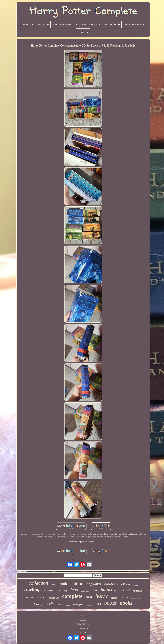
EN (81, 632)
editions (126, 584)
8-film (135, 585)
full (66, 591)
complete (72, 596)
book (63, 584)
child (98, 604)
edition (77, 583)
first (89, 597)
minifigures (78, 605)
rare (53, 585)
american (85, 591)
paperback (54, 598)
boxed (126, 590)
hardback (111, 584)
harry (102, 596)
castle (124, 597)
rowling (32, 589)
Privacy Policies (83, 624)
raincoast (137, 591)
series (50, 604)
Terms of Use (83, 628)
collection (38, 583)
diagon (114, 598)
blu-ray (38, 604)
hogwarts (94, 584)
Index (83, 616)
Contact (83, 620)
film (95, 590)
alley (68, 605)
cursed (41, 597)
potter (110, 603)
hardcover (110, 590)
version (30, 598)
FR (85, 632)
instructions (136, 598)
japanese (90, 605)
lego (74, 590)
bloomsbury (52, 590)
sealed (61, 605)
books (126, 603)
